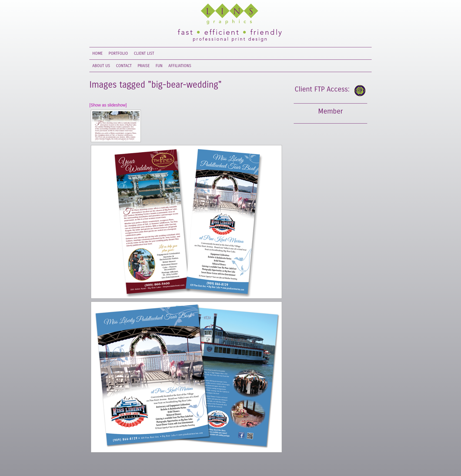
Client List (144, 53)
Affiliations (180, 66)
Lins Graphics (225, 15)
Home (97, 53)
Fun (159, 66)
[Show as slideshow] (108, 105)
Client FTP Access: (322, 89)
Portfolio (118, 53)
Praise (144, 66)
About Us (101, 66)
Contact (124, 66)
